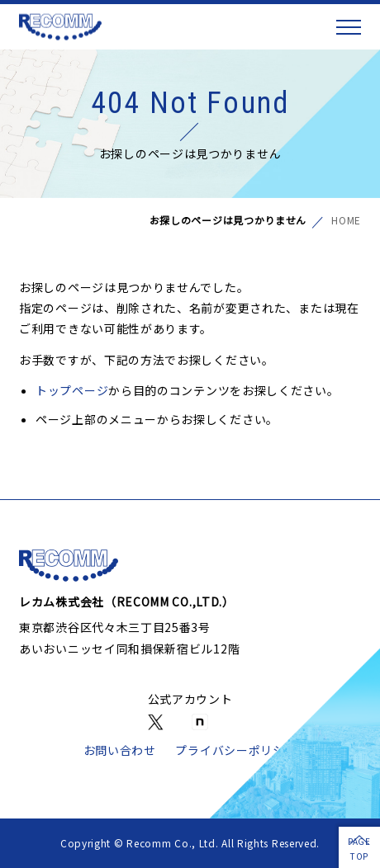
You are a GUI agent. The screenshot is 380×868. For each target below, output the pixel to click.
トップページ (72, 390)
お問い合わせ (120, 750)
